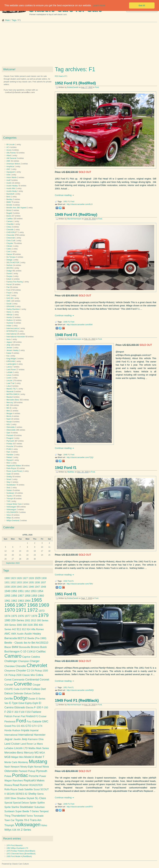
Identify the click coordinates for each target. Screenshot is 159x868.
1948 (65, 455)
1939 (13, 587)
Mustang (38, 762)
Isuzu (9, 339)
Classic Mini (29, 675)
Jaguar (9, 342)
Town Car (9, 820)
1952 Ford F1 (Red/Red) (75, 83)
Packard (10, 435)
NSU (8, 424)
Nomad (38, 767)
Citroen (9, 246)
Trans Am (36, 820)
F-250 (8, 712)
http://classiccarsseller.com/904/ (80, 325)
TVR (8, 501)
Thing (7, 816)
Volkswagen (11, 507)
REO (8, 463)
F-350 (15, 712)
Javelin (17, 739)
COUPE (9, 689)
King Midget (11, 359)
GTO (28, 726)
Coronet (44, 680)
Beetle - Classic (14, 643)
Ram (8, 452)
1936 (37, 583)
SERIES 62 (21, 794)
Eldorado (20, 707)
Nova (46, 767)
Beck (8, 197)
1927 (25, 578)
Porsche (10, 446)
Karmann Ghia (36, 739)
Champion (24, 661)
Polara (8, 776)
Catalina (36, 657)
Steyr (9, 482)
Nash (9, 419)
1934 (25, 583)
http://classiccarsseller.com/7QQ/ (80, 457)
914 (29, 629)
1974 (7, 616)
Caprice (26, 657)
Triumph (10, 499)
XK (19, 830)
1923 (13, 578)
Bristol (9, 210)
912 (24, 629)
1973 (41, 611)
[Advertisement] (79, 45)
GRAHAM (10, 306)
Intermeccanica (13, 328)
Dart (43, 689)
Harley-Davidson (13, 309)
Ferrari (9, 285)
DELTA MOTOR (13, 263)
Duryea (9, 276)
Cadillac (10, 219)
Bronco (35, 647)
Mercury (10, 403)
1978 (34, 616)
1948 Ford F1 (66, 335)
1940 (19, 587)
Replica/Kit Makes (14, 466)
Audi (8, 180)
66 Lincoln (11, 145)
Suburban (39, 807)
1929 (37, 578)
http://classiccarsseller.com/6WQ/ (80, 690)
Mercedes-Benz (13, 400)
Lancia (9, 367)
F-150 (45, 708)
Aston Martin (12, 177)
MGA (42, 753)
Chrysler (10, 243)
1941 (25, 587)
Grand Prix (10, 726)
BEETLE (22, 638)
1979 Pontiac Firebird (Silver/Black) (21, 851)
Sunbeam (10, 493)
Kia (8, 356)
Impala (25, 730)
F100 (22, 712)
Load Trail (10, 383)
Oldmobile (11, 427)
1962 (14, 601)
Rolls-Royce (11, 468)
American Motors (13, 164)
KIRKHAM (11, 361)
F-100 (38, 707)
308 (25, 625)
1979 (43, 615)
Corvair (9, 685)
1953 (34, 591)
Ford (97, 87)
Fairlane (36, 712)
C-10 (23, 651)
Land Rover (11, 370)
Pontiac (9, 444)
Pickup (32, 771)
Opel (8, 433)
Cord (8, 252)
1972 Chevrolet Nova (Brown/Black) (21, 854)
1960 (41, 596)
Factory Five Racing (15, 282)
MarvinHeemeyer (74, 219)
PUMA (9, 449)
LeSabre (9, 748)
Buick (9, 216)
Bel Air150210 (40, 643)
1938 (7, 587)
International (11, 334)
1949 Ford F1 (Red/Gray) (76, 214)
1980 (7, 620)
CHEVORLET (12, 232)
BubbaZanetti (73, 87)
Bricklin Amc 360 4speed (16, 208)
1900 (7, 578)
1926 (19, 578)
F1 (69, 202)
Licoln (9, 378)
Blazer (8, 647)
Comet (8, 680)
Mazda (9, 397)
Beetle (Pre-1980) (37, 638)
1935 (31, 583)
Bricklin (9, 205)
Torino (30, 816)
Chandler (10, 224)
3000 (19, 625)
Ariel (8, 175)
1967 (21, 605)
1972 (33, 610)
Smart (9, 479)
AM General (11, 158)
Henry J (10, 312)
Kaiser (9, 353)
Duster (32, 699)
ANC (8, 169)
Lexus (9, 375)
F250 (28, 712)
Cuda (16, 689)
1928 (31, 578)
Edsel (9, 279)
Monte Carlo (11, 762)
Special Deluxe (21, 803)
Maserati (10, 392)
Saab (9, 474)
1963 (21, 601)
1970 (10, 610)
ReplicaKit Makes (34, 780)
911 (19, 629)
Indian (9, 326)
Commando (18, 680)
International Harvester (16, 337)
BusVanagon (12, 651)
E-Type (13, 703)
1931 (7, 583)
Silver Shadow (18, 798)
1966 (10, 605)
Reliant (9, 457)
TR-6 (26, 820)
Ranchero (18, 781)
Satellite (29, 789)
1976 (21, 616)
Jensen (9, 348)
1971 (21, 610)
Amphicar (10, 166)
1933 (19, 583)
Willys (9, 518)
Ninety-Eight (27, 767)
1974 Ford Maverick (15, 845)
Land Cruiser (12, 744)
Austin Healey (12, 186)
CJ (28, 671)
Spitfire (41, 803)
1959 (34, 596)
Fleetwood (10, 722)
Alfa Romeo (11, 153)
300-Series (10, 625)
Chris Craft (11, 241)
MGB (7, 757)
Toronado (39, 816)
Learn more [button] (99, 5)
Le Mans (38, 744)
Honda (9, 317)
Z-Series (26, 830)
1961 (7, 601)
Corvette (23, 684)
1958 (27, 596)
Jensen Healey (12, 350)
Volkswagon (11, 510)
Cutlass (36, 689)
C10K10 (31, 652)
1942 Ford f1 (66, 468)
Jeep (8, 345)
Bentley (9, 199)
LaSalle (9, 372)
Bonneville (25, 647)
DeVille (9, 699)
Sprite (8, 807)
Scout (37, 789)
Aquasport (11, 172)
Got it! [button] (142, 5)
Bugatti (9, 213)
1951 (65, 687)
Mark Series (43, 748)
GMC (9, 301)
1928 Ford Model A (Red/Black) (19, 856)
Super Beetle (22, 811)
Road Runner (21, 785)
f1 (73, 581)
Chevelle (10, 230)
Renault (10, 460)
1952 (65, 202)
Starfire (15, 807)
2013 (34, 620)
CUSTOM (25, 689)
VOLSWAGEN (12, 512)
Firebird (30, 716)
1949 (65, 322)
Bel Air (27, 643)
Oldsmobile (11, 430)
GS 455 (21, 726)
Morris (9, 416)
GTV (34, 726)
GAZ (8, 295)
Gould (9, 304)
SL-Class (40, 798)
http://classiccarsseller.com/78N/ (80, 584)
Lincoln (9, 381)
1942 (65, 581)
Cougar (36, 685)
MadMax (71, 472)
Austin (9, 183)
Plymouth (10, 441)
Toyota (9, 496)
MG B (9, 408)
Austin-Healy (12, 191)
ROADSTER (36, 785)
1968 (33, 605)
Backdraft (10, 194)
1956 (14, 596)
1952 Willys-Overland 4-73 (17, 848)
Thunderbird (18, 816)
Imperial (34, 730)
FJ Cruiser (41, 716)
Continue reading (64, 195)
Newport (15, 767)
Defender (18, 694)
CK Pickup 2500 (13, 675)
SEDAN (11, 794)
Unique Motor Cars (14, 504)
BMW (9, 202)
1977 (27, 616)
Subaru (9, 490)
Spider (33, 803)
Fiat (8, 287)
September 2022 (13, 563)
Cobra (9, 249)
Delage (9, 260)
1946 (31, 587)
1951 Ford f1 (66, 594)
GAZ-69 (10, 298)
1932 (13, 583)
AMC (8, 161)
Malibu (32, 748)
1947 (37, 587)
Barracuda (11, 638)
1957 (21, 596)
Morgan (10, 413)
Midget (15, 757)
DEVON (10, 268)
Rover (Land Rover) (14, 471)
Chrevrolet (11, 238)
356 (36, 625)
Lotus (9, 386)
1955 (7, 596)
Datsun (9, 254)
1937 (43, 583)
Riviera (8, 785)
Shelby (9, 477)
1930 (44, 578)
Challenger (11, 661)
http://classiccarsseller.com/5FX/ (80, 807)
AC (8, 147)
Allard (9, 156)
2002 (28, 620)
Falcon (8, 716)
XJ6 (14, 830)
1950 (14, 591)
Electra (30, 708)
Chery (9, 227)
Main (8, 20)
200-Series (18, 620)
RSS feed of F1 (61, 76)
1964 (27, 601)
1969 (44, 605)
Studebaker (11, 485)
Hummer (10, 323)
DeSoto (9, 265)
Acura (9, 150)
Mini (8, 411)
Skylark (30, 798)
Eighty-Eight (32, 703)
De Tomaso (11, 257)
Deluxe (28, 694)
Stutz (8, 488)
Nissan (9, 422)
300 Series (43, 620)
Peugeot (10, 438)
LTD (26, 748)
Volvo (9, 515)
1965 (37, 600)
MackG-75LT (12, 389)
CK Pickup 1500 (39, 671)
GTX (40, 726)
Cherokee (10, 666)
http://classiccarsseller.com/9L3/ (80, 204)
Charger (35, 661)
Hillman (9, 315)
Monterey (23, 762)
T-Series (34, 811)
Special (8, 803)
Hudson (10, 320)
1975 (14, 616)
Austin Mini (11, 188)
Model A (29, 757)
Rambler (10, 455)
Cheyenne (10, 671)
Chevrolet (10, 235)
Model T (39, 757)
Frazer (9, 293)
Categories (10, 138)
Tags (14, 20)
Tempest (44, 811)
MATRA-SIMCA (13, 394)
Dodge (9, 271)
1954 (40, 591)
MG (8, 405)
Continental (32, 680)
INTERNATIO (12, 331)
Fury (29, 722)
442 (14, 629)
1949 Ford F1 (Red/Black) (77, 700)
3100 (30, 625)
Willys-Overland (13, 521)
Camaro (10, 221)
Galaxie (37, 721)
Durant (9, 274)
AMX (14, 634)
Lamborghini (11, 364)
